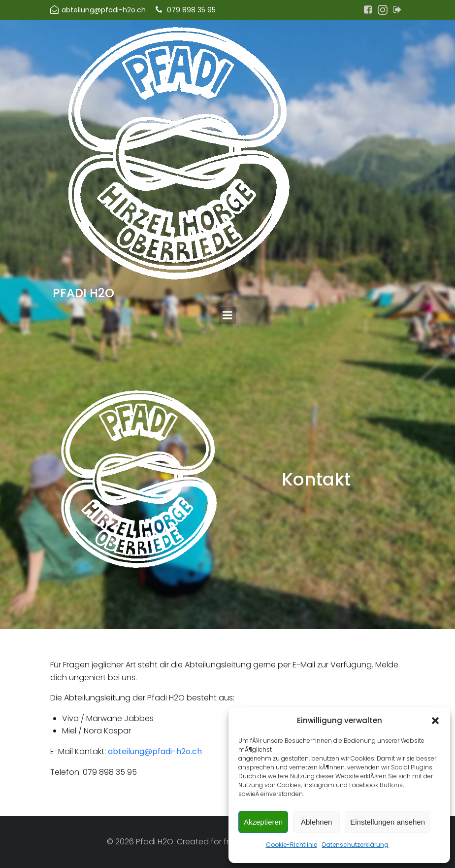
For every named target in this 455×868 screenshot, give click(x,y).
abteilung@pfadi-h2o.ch (155, 751)
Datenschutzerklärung (355, 845)
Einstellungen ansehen (388, 822)
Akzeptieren (263, 822)
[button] (435, 721)
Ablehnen (316, 822)
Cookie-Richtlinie (292, 845)
